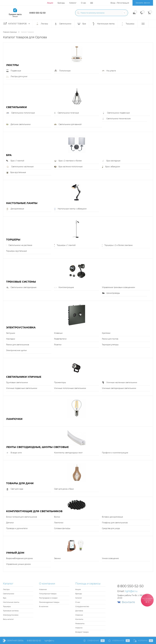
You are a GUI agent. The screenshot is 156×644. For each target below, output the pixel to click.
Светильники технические (116, 119)
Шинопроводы (111, 293)
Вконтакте (126, 602)
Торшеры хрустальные (16, 251)
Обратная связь (13, 641)
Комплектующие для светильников (34, 511)
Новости (79, 628)
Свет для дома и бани (64, 489)
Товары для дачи (20, 483)
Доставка (79, 611)
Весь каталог (8, 619)
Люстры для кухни (17, 77)
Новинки (43, 589)
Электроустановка (21, 328)
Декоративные (15, 209)
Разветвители (60, 339)
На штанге (109, 71)
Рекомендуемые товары (49, 602)
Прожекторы (60, 382)
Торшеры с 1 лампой (65, 245)
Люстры (12, 65)
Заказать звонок (143, 3)
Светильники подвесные (116, 113)
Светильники (16, 107)
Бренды (61, 3)
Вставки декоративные (112, 517)
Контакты (79, 619)
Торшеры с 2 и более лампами (117, 245)
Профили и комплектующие (115, 453)
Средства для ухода (111, 528)
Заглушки (11, 333)
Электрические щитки (16, 350)
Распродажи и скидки (48, 598)
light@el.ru (64, 13)
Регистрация (123, 3)
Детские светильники (18, 124)
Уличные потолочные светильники (70, 388)
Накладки (11, 339)
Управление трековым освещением (118, 287)
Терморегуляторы (110, 345)
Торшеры (13, 240)
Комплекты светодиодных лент (68, 453)
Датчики (10, 523)
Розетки (58, 345)
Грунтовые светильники (17, 382)
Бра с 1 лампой (15, 161)
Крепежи (106, 333)
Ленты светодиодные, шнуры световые (37, 447)
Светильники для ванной (68, 124)
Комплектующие (64, 287)
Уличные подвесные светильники (22, 388)
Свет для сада (15, 489)
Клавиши (58, 333)
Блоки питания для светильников (21, 517)
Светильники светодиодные (21, 287)
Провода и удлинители (17, 528)
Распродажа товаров (147, 600)
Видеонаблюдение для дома (19, 558)
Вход (113, 3)
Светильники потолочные (20, 113)
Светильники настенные (20, 167)
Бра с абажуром (111, 167)
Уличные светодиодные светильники (119, 388)
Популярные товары (48, 594)
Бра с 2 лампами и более (68, 161)
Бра (9, 155)
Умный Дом (15, 553)
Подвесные (14, 71)
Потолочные (62, 71)
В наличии (44, 606)
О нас (83, 3)
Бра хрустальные (16, 173)
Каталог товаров (17, 24)
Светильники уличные (24, 377)
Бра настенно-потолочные (68, 167)
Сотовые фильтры (62, 528)
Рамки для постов (110, 339)
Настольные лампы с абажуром (70, 209)
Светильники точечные (67, 113)
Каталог (73, 3)
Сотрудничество (82, 606)
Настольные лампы (22, 203)
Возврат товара (82, 632)
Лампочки (14, 419)
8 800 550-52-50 (38, 13)
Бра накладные (111, 161)
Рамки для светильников (18, 345)
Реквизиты (80, 623)
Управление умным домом (18, 564)
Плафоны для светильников (115, 523)
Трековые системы (21, 282)
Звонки (57, 558)
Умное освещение (110, 558)
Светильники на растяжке (19, 245)
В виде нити (14, 453)
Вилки (57, 517)
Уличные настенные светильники (120, 383)
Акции (50, 3)
